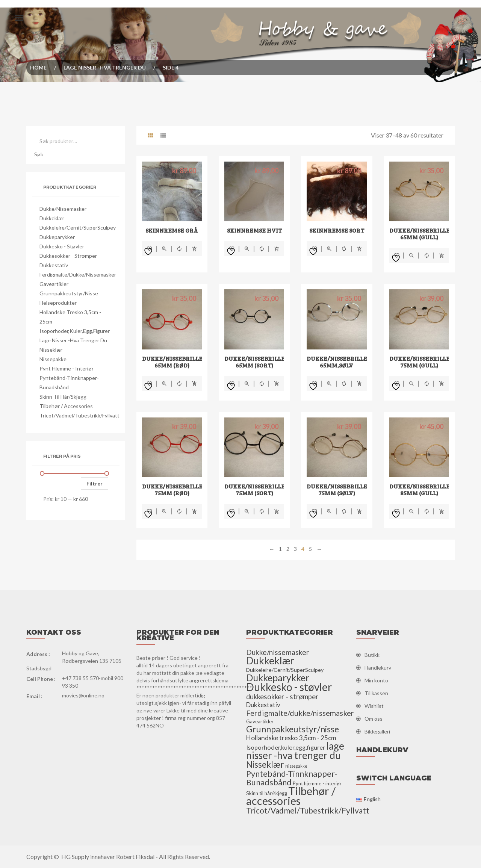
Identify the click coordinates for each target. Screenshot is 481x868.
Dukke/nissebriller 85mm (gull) (422, 489)
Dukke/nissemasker (63, 209)
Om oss (374, 719)
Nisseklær (51, 350)
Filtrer (95, 483)
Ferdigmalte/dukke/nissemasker (78, 274)
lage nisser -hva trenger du (105, 67)
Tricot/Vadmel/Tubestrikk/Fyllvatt (79, 415)
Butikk (372, 655)
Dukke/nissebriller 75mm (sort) (257, 489)
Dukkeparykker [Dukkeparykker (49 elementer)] (278, 677)
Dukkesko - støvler (62, 246)
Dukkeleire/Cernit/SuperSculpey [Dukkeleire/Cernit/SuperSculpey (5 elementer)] (285, 670)
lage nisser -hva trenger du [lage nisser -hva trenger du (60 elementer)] (295, 751)
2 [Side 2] (288, 549)
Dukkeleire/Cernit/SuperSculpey (78, 228)
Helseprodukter (58, 303)
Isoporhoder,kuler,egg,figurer (75, 331)
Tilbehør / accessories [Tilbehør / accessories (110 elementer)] (291, 796)
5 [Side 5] (310, 549)
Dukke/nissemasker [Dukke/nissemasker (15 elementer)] (278, 652)
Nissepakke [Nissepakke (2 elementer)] (296, 766)
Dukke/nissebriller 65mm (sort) (257, 362)
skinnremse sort (337, 230)
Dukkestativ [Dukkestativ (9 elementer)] (263, 705)
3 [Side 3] (295, 549)
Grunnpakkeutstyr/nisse (69, 293)
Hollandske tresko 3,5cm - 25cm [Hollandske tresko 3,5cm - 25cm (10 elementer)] (291, 738)
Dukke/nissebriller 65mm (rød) (174, 362)
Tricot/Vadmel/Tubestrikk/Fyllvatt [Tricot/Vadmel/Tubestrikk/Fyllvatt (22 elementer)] (308, 810)
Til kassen (376, 693)
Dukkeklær (52, 218)
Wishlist (374, 706)
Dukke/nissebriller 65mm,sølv (339, 362)
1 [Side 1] (280, 549)
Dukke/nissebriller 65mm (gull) (422, 234)
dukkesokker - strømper (68, 256)
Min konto (376, 680)
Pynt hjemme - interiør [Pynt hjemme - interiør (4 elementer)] (317, 783)
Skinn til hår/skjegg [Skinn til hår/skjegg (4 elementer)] (267, 793)
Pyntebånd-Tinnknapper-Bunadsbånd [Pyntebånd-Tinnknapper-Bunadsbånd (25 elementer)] (292, 778)
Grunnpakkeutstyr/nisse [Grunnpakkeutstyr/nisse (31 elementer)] (293, 729)
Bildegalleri (377, 731)
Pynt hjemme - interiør (67, 368)
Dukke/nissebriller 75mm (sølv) (339, 489)
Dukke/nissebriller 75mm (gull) (422, 362)
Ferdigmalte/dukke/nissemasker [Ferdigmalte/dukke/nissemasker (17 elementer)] (300, 713)
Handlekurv (378, 668)
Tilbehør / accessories (66, 406)
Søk (39, 154)
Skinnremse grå (172, 230)
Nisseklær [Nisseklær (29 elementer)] (265, 764)
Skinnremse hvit (254, 230)
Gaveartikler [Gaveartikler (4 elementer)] (260, 721)
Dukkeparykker (57, 237)
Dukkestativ (54, 265)
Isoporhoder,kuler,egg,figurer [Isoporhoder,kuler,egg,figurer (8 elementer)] (286, 747)
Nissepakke (53, 359)
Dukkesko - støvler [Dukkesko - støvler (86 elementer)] (289, 687)
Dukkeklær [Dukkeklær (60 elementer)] (270, 661)
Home (38, 67)
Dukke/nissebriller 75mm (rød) (174, 489)
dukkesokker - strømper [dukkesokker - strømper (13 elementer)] (282, 697)
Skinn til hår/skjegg (63, 397)
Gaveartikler (54, 284)
